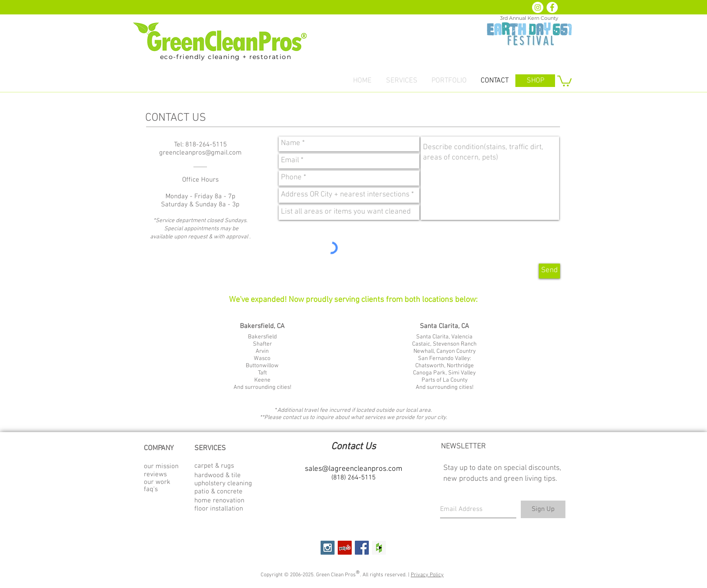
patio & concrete (218, 492)
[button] (402, 81)
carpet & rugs (214, 466)
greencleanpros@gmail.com (200, 153)
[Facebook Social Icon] (362, 548)
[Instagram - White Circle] (538, 7)
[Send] (549, 271)
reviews (155, 474)
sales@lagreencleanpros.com (353, 469)
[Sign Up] (543, 509)
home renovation (219, 501)
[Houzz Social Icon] (379, 548)
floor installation (219, 509)
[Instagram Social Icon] (328, 548)
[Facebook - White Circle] (552, 7)
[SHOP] (535, 81)
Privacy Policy (427, 575)
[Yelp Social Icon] (345, 548)
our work (157, 482)
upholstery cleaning (223, 483)
